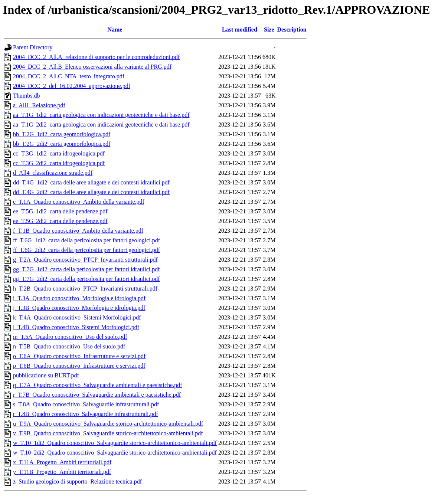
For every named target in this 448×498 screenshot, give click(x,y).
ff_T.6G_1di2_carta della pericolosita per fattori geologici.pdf (86, 240)
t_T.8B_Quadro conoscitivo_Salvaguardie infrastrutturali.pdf (86, 414)
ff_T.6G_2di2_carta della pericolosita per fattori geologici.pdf (86, 250)
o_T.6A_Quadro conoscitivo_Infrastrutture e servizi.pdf (79, 356)
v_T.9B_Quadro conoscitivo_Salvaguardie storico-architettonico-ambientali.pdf (108, 433)
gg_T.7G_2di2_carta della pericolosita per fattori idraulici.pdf (86, 279)
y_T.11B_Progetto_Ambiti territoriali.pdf (62, 472)
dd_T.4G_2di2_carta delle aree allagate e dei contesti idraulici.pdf (91, 192)
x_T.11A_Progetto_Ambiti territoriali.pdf (62, 462)
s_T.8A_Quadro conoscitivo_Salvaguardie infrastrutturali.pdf (86, 404)
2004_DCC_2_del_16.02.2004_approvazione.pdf (72, 86)
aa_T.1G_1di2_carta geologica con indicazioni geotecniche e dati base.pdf (101, 115)
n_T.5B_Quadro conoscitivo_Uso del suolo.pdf (69, 346)
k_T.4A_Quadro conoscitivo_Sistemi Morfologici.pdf (77, 317)
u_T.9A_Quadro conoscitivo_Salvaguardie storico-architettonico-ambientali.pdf (108, 424)
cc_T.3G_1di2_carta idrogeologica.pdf (59, 153)
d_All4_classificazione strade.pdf (53, 173)
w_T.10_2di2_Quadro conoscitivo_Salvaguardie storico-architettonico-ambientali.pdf (115, 453)
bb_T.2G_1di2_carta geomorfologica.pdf (62, 134)
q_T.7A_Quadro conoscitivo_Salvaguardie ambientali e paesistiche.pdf (98, 385)
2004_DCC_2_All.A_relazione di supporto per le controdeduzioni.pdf (96, 57)
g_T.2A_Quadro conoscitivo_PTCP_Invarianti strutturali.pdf (85, 260)
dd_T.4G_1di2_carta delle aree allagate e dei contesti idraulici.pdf (91, 182)
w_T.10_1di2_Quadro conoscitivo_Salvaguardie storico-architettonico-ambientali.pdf (115, 443)
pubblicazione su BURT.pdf (46, 375)
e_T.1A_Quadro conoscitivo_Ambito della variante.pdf (79, 202)
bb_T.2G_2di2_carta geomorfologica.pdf (62, 144)
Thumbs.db (26, 96)
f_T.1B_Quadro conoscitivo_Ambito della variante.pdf (78, 231)
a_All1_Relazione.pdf (39, 105)
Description (292, 30)
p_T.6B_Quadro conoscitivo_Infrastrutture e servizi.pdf (79, 366)
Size (269, 30)
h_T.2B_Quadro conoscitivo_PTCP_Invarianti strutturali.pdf (85, 289)
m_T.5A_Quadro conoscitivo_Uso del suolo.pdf (70, 337)
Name (115, 30)
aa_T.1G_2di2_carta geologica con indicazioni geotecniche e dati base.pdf (101, 124)
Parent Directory (33, 47)
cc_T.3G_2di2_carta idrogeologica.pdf (59, 163)
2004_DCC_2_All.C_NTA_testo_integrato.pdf (69, 76)
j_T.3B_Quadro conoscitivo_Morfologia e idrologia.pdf (79, 308)
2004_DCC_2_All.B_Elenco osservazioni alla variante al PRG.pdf (92, 67)
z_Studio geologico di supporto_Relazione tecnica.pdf (77, 481)
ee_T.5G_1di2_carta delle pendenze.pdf (60, 211)
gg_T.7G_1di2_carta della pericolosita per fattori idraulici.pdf (86, 269)
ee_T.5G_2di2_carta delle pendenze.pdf (60, 221)
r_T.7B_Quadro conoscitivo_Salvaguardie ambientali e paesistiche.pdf (97, 395)
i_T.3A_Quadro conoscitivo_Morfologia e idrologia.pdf (79, 298)
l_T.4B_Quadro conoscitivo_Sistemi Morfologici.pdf (76, 327)
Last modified (240, 30)
